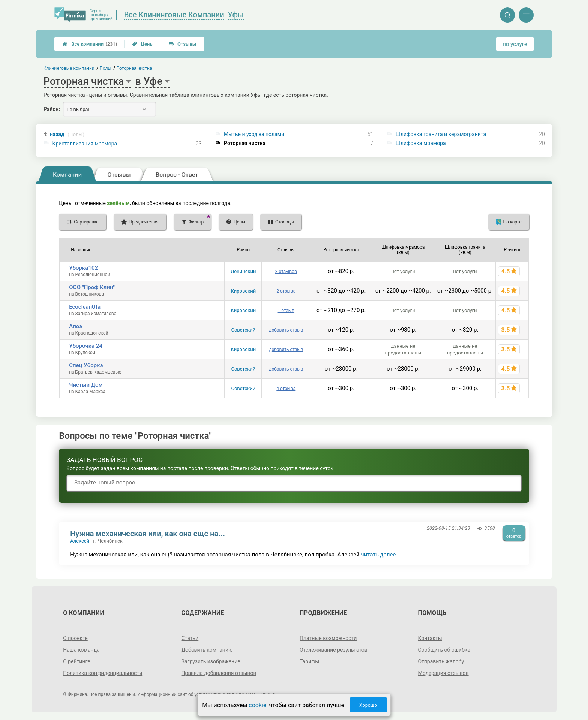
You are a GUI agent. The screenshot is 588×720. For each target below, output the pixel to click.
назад (67, 134)
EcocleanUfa (85, 307)
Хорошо (368, 705)
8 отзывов (286, 271)
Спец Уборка (86, 365)
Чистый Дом (86, 385)
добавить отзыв (286, 330)
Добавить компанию (207, 650)
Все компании (90, 44)
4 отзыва (286, 388)
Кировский (244, 291)
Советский (243, 330)
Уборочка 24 (86, 346)
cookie (257, 705)
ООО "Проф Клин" (92, 287)
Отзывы (182, 44)
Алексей (80, 541)
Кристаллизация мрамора (85, 144)
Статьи (190, 638)
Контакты (430, 638)
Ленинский (243, 271)
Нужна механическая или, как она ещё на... (148, 534)
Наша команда (81, 650)
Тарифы (309, 661)
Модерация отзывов (443, 673)
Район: (52, 109)
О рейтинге (77, 661)
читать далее (379, 555)
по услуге (515, 44)
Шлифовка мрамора (421, 143)
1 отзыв (286, 310)
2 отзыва (286, 291)
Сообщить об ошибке (444, 650)
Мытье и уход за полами (254, 134)
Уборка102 (83, 268)
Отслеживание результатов (334, 650)
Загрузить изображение (211, 661)
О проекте (75, 638)
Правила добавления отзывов (219, 673)
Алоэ (76, 326)
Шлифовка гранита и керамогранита (441, 134)
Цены (143, 44)
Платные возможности (328, 638)
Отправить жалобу (441, 661)
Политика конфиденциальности (103, 673)
